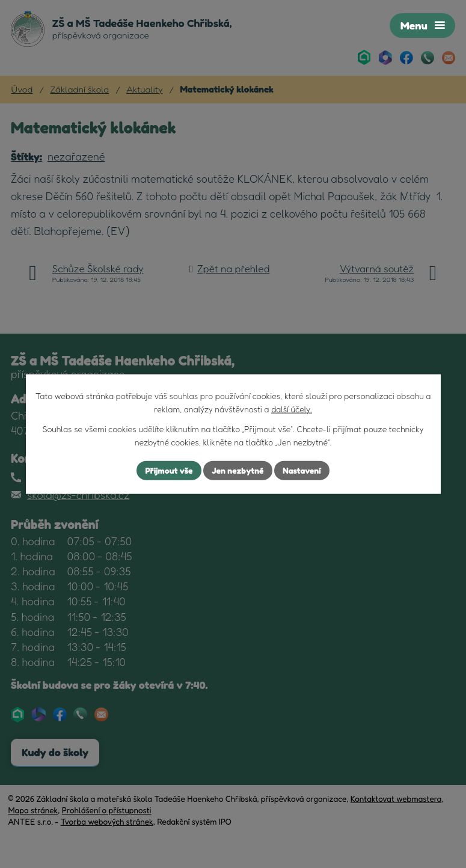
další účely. (292, 409)
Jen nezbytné (238, 470)
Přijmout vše (169, 470)
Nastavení (302, 470)
